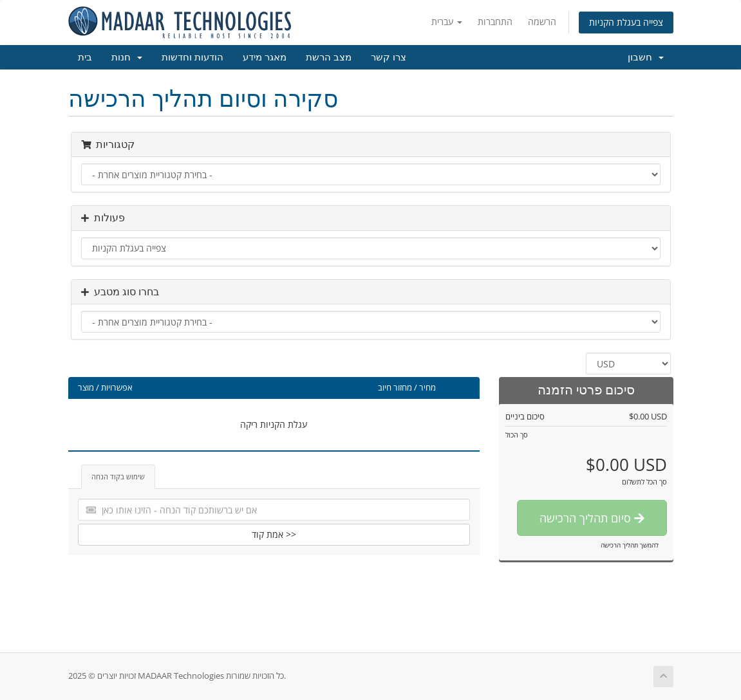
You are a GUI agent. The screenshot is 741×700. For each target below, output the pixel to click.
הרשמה (542, 22)
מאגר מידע (265, 57)
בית (85, 57)
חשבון (646, 57)
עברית (447, 22)
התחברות (495, 22)
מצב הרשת (329, 57)
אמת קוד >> (274, 534)
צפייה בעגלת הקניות (626, 22)
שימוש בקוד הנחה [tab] (118, 476)
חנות (127, 57)
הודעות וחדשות (192, 57)
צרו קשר (389, 57)
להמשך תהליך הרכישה (630, 545)
